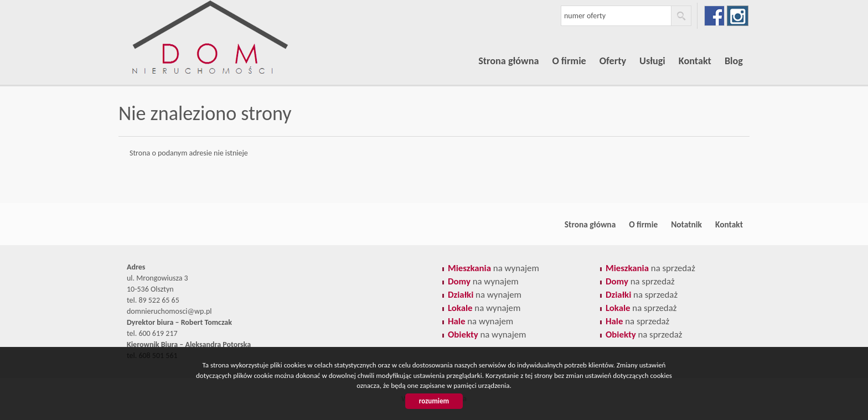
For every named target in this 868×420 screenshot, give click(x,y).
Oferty (613, 61)
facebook (714, 16)
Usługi (652, 61)
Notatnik (686, 224)
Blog (734, 61)
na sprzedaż (650, 268)
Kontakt (695, 61)
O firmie (569, 61)
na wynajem (494, 268)
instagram (738, 16)
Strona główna (508, 61)
